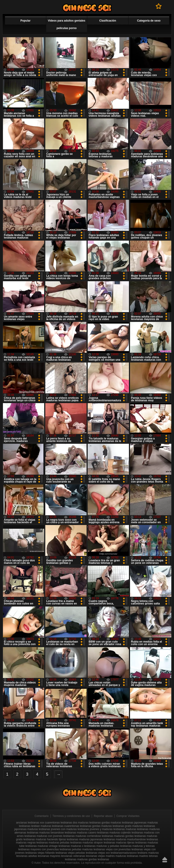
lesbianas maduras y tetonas (137, 846)
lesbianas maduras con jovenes (43, 836)
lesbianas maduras (125, 829)
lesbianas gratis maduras (128, 826)
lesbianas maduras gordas (118, 836)
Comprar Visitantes (128, 816)
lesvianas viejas (95, 856)
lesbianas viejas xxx (98, 853)
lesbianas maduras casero (80, 833)
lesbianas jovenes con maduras (58, 829)
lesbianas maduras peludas (53, 843)
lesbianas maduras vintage (42, 846)
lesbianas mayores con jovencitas (38, 849)
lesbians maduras (148, 853)
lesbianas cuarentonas (65, 826)
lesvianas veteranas (73, 856)
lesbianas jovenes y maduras (95, 829)
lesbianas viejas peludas (70, 853)
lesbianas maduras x (71, 846)
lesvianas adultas (27, 856)
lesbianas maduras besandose (45, 833)
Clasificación (108, 21)
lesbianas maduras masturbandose (125, 839)
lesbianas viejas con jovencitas (112, 849)
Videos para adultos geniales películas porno (66, 24)
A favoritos (159, 6)
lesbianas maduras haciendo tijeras (45, 839)
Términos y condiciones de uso (71, 816)
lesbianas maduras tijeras (119, 843)
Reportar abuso (103, 816)
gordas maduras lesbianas (117, 823)
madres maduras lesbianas (122, 856)
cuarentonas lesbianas (58, 823)
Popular (25, 21)
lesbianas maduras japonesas (85, 839)
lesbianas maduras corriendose (82, 836)
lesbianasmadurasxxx (124, 853)
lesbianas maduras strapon (87, 843)
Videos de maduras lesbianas (87, 8)
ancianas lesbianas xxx (30, 823)
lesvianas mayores (49, 856)
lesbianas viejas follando (40, 853)
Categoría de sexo (149, 21)
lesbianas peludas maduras (76, 849)
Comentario (42, 816)
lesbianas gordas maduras (96, 826)
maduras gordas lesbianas (93, 859)
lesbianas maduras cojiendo (114, 833)
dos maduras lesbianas (87, 823)
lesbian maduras (41, 826)
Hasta (165, 860)
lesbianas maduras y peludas (102, 846)
